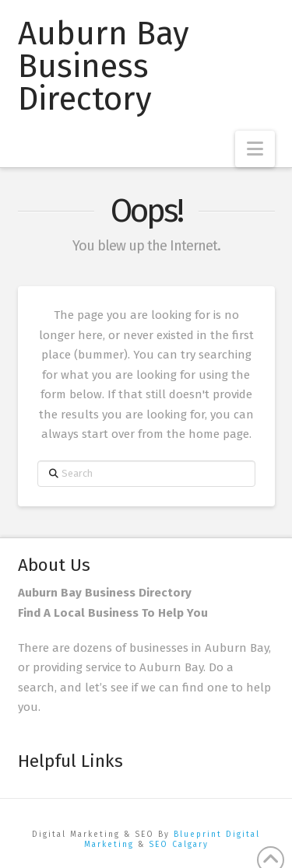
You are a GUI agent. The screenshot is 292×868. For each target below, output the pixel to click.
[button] (255, 149)
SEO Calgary (179, 845)
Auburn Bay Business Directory (104, 66)
